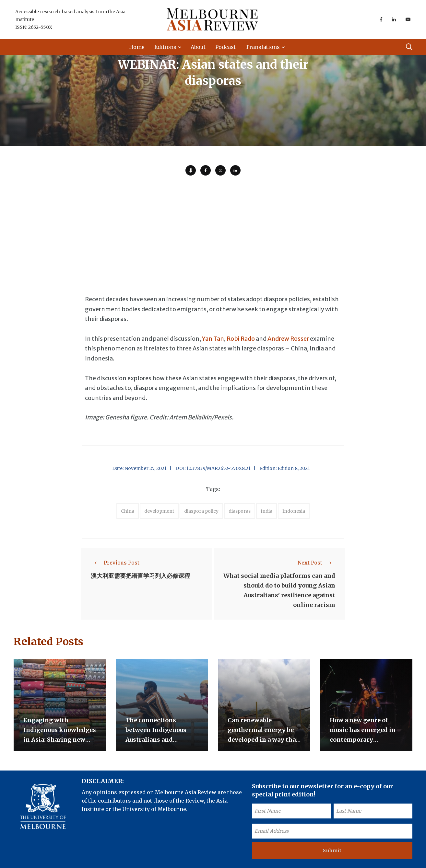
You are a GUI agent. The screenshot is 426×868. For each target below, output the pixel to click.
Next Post (316, 563)
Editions (165, 47)
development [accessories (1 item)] (159, 511)
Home (137, 47)
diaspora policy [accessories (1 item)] (201, 511)
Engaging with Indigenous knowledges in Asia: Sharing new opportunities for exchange (60, 740)
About (198, 47)
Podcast (225, 47)
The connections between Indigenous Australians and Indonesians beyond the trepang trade (162, 740)
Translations (263, 47)
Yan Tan (213, 339)
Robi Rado (241, 339)
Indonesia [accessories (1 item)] (294, 511)
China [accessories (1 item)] (128, 511)
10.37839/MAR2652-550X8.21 (219, 468)
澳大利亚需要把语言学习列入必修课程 (140, 576)
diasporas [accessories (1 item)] (240, 511)
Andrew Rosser (288, 339)
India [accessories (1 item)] (266, 511)
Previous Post (115, 563)
